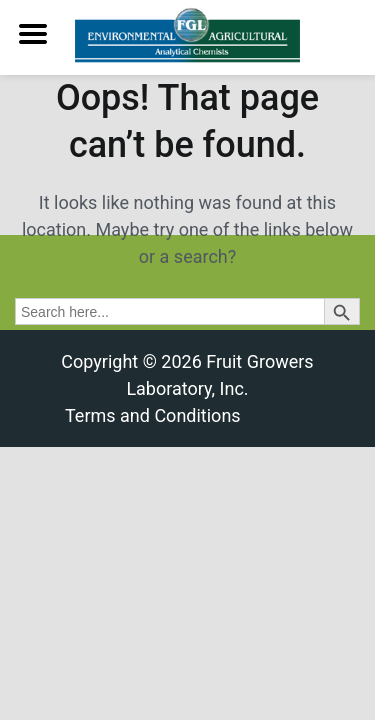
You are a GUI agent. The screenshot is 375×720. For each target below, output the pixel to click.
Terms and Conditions (153, 415)
